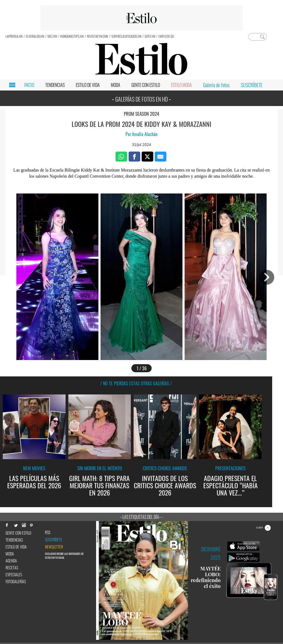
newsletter (54, 547)
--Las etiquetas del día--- (141, 517)
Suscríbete (54, 540)
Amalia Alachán (145, 134)
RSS (48, 532)
